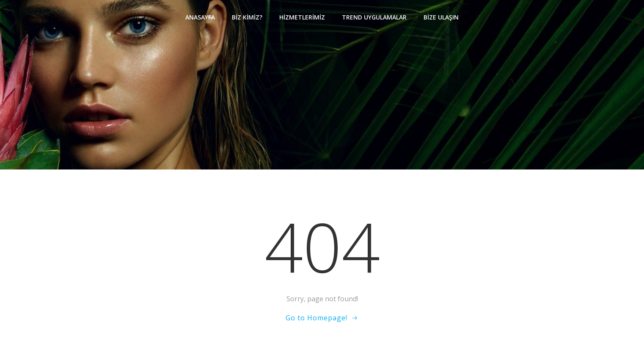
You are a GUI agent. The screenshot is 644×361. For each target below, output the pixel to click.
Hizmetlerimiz (302, 17)
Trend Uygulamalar (374, 17)
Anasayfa (200, 17)
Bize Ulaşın (441, 17)
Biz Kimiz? (247, 17)
